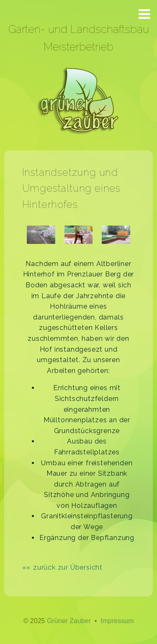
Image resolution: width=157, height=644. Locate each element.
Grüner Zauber (69, 621)
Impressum (117, 621)
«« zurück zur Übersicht (62, 567)
